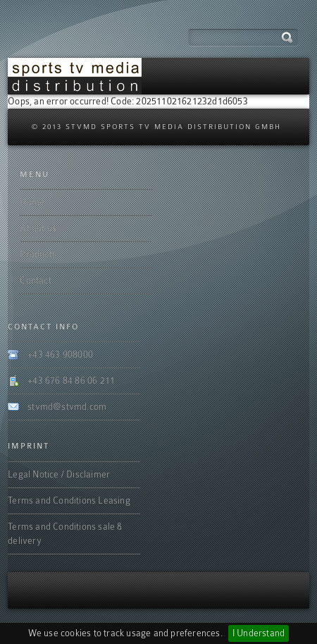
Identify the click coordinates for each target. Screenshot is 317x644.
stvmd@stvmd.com (67, 407)
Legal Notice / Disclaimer (59, 474)
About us (38, 228)
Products (38, 254)
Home (32, 202)
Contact (35, 280)
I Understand (259, 633)
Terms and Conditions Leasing (69, 500)
